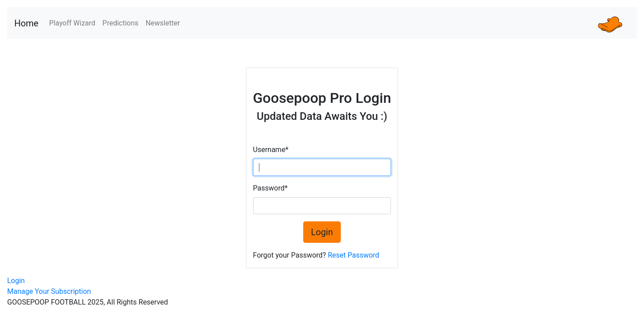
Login (322, 232)
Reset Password (354, 255)
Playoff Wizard (72, 23)
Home (26, 23)
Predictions (120, 23)
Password (271, 188)
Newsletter (163, 23)
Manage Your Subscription (49, 291)
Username (271, 150)
